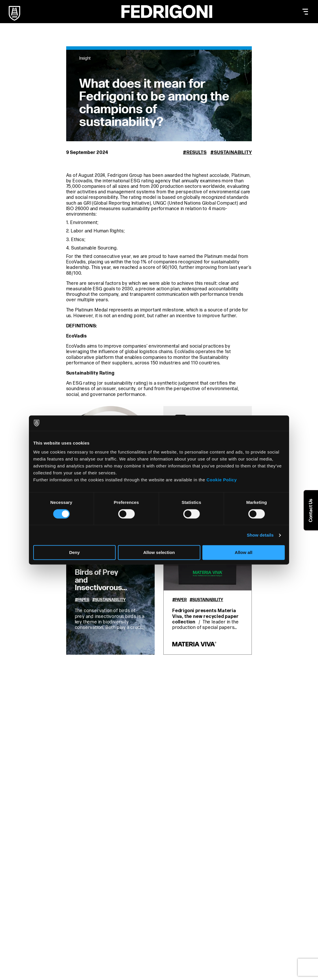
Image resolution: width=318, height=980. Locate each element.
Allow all (244, 553)
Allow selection (159, 553)
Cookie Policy (222, 480)
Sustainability (233, 153)
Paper (83, 600)
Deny (74, 553)
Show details (260, 535)
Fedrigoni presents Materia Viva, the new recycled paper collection (205, 616)
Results (197, 153)
